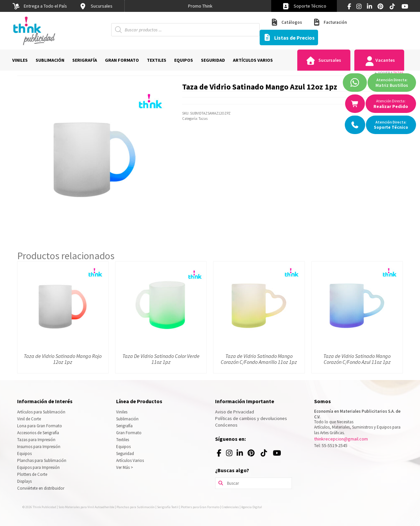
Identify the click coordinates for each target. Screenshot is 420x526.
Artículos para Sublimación (41, 412)
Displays (24, 481)
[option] (200, 6)
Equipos (24, 454)
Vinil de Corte (29, 419)
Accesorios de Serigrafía (38, 433)
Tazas (398, 73)
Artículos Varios (130, 460)
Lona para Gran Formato (40, 426)
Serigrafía (124, 426)
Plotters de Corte (32, 474)
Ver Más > (125, 467)
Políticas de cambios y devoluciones (251, 418)
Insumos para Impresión (39, 447)
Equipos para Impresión (38, 467)
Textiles (123, 440)
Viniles (122, 412)
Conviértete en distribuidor (41, 488)
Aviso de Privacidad (235, 412)
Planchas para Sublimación (42, 460)
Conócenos (226, 425)
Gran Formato (129, 433)
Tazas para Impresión (36, 440)
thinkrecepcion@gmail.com (341, 439)
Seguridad (125, 454)
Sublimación (127, 419)
